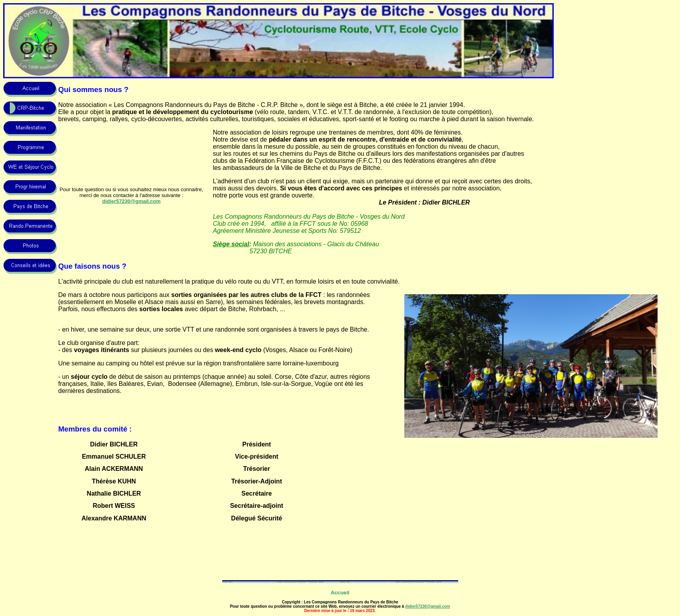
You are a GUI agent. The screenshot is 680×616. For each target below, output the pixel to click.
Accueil (340, 593)
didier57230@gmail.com (428, 606)
